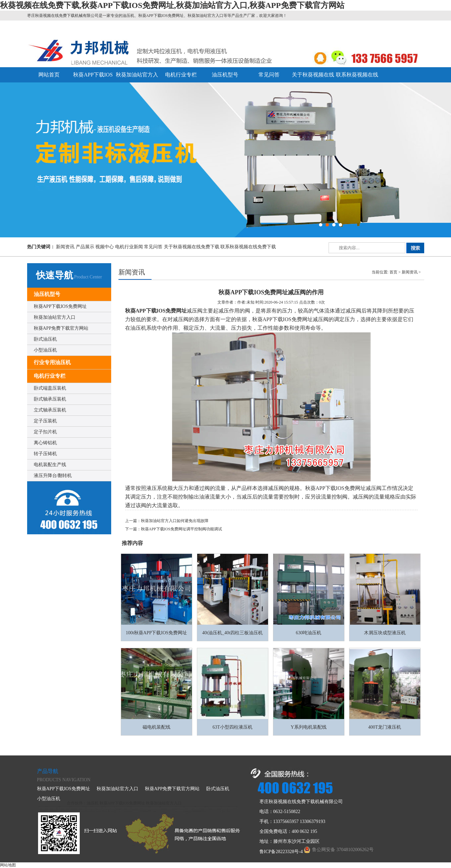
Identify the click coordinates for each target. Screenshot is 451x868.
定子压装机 (45, 421)
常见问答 (269, 75)
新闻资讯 (65, 247)
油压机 (93, 803)
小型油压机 (45, 350)
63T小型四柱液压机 (232, 727)
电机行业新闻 (129, 247)
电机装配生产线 (50, 465)
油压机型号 (225, 75)
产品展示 (85, 247)
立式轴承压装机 (50, 410)
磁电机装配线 (157, 727)
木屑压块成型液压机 (385, 633)
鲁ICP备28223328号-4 (281, 852)
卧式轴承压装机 (50, 399)
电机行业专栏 (181, 75)
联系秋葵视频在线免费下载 (248, 247)
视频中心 (105, 247)
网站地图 (8, 865)
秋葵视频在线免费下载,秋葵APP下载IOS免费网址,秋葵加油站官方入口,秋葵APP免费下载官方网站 (172, 5)
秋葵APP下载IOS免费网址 (60, 306)
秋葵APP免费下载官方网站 (61, 328)
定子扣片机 (45, 432)
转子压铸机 (45, 454)
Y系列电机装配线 (308, 727)
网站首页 (49, 75)
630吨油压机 (309, 633)
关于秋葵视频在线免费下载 (192, 247)
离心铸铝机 (45, 443)
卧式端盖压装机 (50, 388)
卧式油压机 (45, 339)
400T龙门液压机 (385, 727)
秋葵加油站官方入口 (55, 317)
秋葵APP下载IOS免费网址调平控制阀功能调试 (181, 529)
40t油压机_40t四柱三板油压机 (232, 633)
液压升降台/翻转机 (53, 476)
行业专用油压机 (52, 362)
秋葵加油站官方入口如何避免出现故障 (175, 521)
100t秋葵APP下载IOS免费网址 (156, 633)
